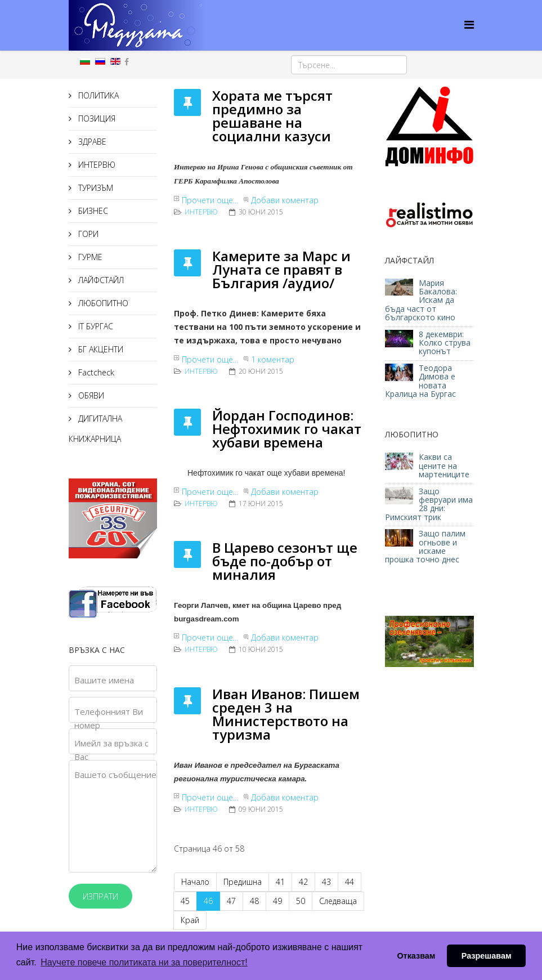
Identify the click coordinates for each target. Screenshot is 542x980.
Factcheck (95, 372)
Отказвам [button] (416, 956)
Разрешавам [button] (487, 956)
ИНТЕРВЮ (96, 165)
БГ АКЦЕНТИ (100, 349)
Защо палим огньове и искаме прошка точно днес (425, 546)
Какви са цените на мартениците (445, 466)
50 (301, 901)
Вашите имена (104, 680)
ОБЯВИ (90, 395)
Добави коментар (285, 200)
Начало (195, 882)
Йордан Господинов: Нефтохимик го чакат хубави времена (287, 429)
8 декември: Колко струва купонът (445, 343)
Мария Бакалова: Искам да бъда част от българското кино (421, 300)
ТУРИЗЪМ (95, 188)
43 (326, 882)
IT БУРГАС (95, 326)
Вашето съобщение (115, 775)
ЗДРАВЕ (91, 142)
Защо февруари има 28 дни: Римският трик (429, 504)
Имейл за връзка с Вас (111, 750)
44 (350, 882)
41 (280, 882)
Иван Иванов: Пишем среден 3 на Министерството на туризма (286, 714)
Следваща (338, 901)
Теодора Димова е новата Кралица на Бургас (420, 381)
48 (254, 901)
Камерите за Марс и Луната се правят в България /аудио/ (281, 269)
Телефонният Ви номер (109, 718)
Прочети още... (210, 200)
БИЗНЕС (92, 211)
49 (277, 901)
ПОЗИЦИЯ (96, 118)
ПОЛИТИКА (97, 95)
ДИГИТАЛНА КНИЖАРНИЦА (95, 429)
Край (190, 920)
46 (208, 901)
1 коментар (273, 359)
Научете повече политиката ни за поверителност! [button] (144, 962)
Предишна (243, 882)
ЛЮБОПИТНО (102, 303)
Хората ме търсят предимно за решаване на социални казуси (272, 116)
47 (231, 901)
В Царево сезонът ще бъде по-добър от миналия (285, 561)
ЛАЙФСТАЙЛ (100, 280)
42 (303, 882)
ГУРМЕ (89, 257)
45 (185, 901)
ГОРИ (87, 234)
